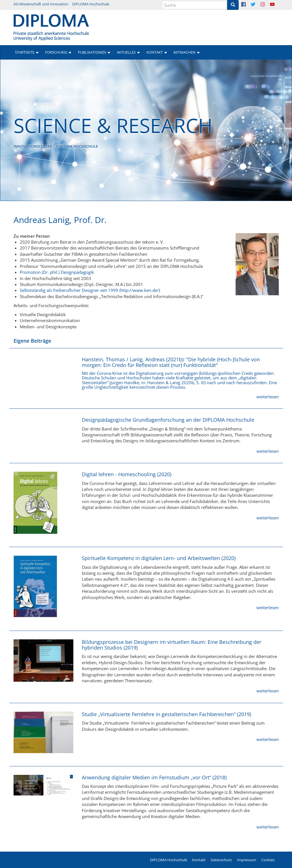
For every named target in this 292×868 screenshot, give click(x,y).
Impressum (247, 860)
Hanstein (156, 382)
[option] (146, 130)
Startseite (25, 52)
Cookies (268, 860)
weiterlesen (268, 397)
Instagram (267, 5)
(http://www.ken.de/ (139, 290)
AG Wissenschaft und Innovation (41, 4)
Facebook (248, 5)
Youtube (277, 5)
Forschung (56, 52)
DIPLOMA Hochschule (91, 4)
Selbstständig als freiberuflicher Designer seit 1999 (69, 290)
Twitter (257, 5)
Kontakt (199, 860)
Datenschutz (221, 860)
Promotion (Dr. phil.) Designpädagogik (57, 272)
